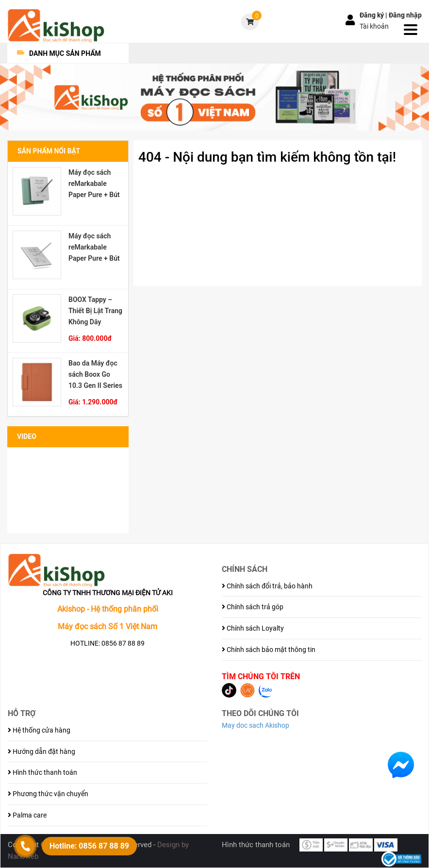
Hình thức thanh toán (42, 772)
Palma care (27, 815)
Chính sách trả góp (253, 607)
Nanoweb (23, 856)
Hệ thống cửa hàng (39, 730)
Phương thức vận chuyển (48, 794)
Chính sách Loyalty (253, 628)
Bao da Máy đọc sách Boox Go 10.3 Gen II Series (95, 374)
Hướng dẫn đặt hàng (41, 751)
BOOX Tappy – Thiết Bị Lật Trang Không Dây (95, 311)
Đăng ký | (374, 15)
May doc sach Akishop (256, 725)
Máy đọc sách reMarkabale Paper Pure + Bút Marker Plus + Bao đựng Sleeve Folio (94, 184)
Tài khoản (374, 26)
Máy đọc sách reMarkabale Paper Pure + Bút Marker (94, 247)
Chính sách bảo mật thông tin (269, 650)
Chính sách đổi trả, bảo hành (267, 586)
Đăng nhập (405, 15)
